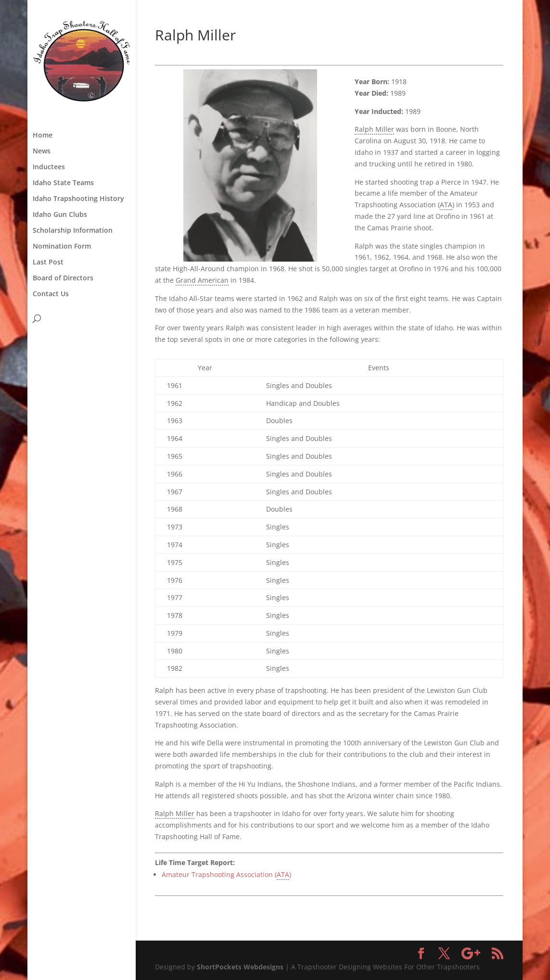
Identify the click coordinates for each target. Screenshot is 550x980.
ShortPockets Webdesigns (240, 967)
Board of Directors (63, 278)
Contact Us (51, 294)
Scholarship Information (73, 231)
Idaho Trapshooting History (78, 199)
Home (43, 136)
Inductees (49, 167)
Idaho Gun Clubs (60, 215)
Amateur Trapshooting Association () (226, 875)
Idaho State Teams (63, 183)
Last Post (48, 263)
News (42, 151)
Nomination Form (62, 247)
